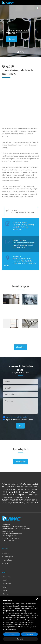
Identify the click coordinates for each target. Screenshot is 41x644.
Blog (4, 587)
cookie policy (22, 611)
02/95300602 (9, 529)
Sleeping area (8, 557)
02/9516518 (26, 529)
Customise (20, 639)
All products (21, 347)
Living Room (7, 560)
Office (5, 563)
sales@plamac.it (11, 536)
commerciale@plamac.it (14, 533)
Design (5, 580)
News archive (21, 462)
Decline (12, 634)
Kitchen (6, 553)
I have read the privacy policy (16, 417)
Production (6, 577)
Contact (12, 39)
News (4, 590)
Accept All (29, 634)
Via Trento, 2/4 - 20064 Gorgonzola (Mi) (15, 527)
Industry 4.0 (6, 584)
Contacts (5, 594)
